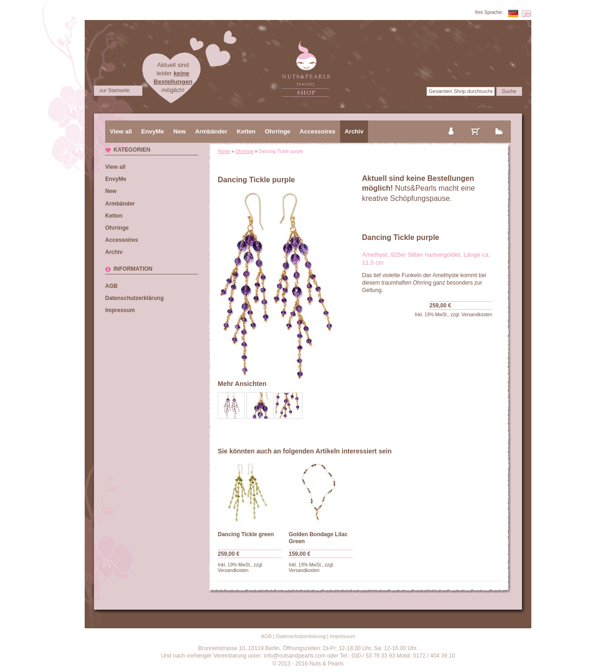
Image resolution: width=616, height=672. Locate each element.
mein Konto (452, 124)
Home (224, 151)
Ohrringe (244, 151)
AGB (111, 286)
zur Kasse (500, 124)
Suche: (417, 91)
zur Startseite (115, 90)
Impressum (120, 310)
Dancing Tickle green (246, 534)
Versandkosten (477, 315)
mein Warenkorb (476, 124)
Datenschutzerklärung (134, 298)
